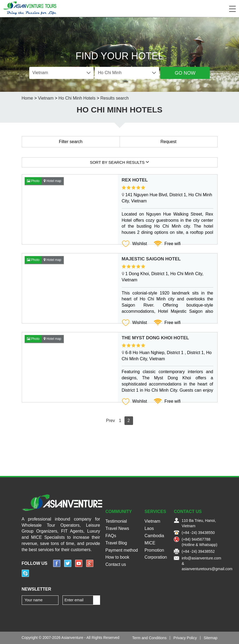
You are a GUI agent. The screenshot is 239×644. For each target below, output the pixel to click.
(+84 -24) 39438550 (198, 533)
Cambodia (154, 536)
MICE (150, 543)
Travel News (117, 528)
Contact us (116, 564)
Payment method (122, 550)
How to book (117, 557)
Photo (33, 181)
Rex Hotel (135, 180)
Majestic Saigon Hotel (151, 259)
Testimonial (116, 521)
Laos (149, 528)
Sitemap (210, 638)
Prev (110, 421)
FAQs (111, 536)
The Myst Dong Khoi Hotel (155, 338)
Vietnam (152, 521)
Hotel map (52, 181)
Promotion (154, 550)
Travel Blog (116, 543)
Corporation (156, 557)
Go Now (185, 73)
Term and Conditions (149, 638)
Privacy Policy (185, 638)
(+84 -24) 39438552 (198, 551)
